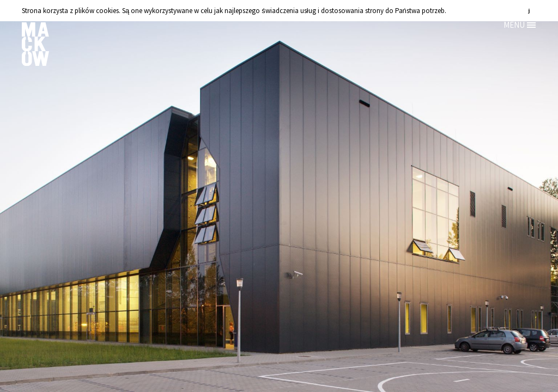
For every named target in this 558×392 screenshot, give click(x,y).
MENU (514, 25)
